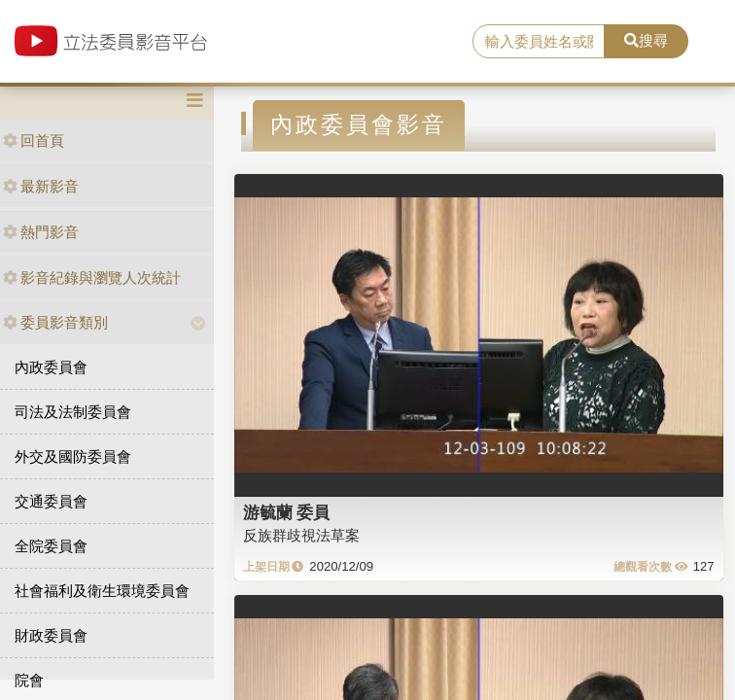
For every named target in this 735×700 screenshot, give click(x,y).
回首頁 (34, 140)
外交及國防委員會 (73, 456)
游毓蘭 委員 (287, 512)
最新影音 (41, 186)
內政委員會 (51, 367)
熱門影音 (41, 232)
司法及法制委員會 (73, 412)
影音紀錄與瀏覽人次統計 (92, 278)
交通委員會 (51, 501)
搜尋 (646, 40)
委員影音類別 (55, 322)
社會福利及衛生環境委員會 (102, 591)
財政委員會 (51, 635)
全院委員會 (51, 546)
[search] (539, 42)
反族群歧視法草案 (301, 535)
